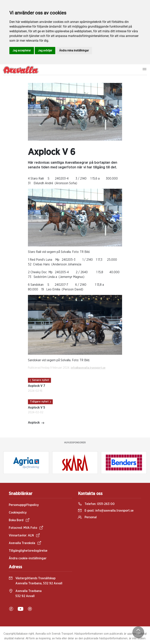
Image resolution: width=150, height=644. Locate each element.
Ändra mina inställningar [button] (74, 50)
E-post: (106, 511)
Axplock (36, 423)
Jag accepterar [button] (22, 50)
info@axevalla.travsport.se (88, 368)
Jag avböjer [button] (45, 50)
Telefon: (96, 504)
